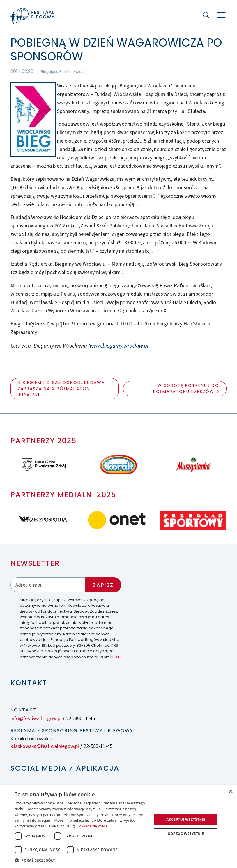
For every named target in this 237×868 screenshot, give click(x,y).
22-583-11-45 (81, 719)
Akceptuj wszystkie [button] (186, 819)
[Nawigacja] (221, 15)
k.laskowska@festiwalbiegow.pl (45, 746)
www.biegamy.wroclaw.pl (119, 346)
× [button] (230, 792)
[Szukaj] (206, 15)
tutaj (115, 657)
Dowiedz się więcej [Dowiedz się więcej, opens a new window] (93, 826)
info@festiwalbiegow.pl (36, 719)
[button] (81, 860)
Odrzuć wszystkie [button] (186, 834)
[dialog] (118, 827)
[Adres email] (48, 585)
